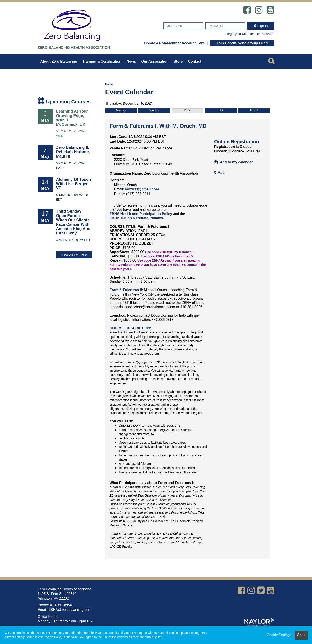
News (131, 61)
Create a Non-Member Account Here (174, 43)
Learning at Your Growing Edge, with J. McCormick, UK (72, 118)
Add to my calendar (234, 162)
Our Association (155, 61)
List (221, 110)
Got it (301, 635)
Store (178, 61)
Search (254, 110)
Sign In (263, 26)
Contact (195, 61)
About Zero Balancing (59, 61)
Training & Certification (102, 61)
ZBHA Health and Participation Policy (141, 214)
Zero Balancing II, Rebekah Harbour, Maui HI (73, 152)
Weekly (154, 110)
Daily (187, 110)
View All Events (73, 255)
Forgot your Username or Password (250, 34)
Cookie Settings (279, 635)
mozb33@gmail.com (142, 189)
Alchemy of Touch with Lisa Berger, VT (74, 184)
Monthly (121, 110)
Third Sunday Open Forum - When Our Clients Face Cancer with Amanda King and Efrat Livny (73, 222)
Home (109, 84)
